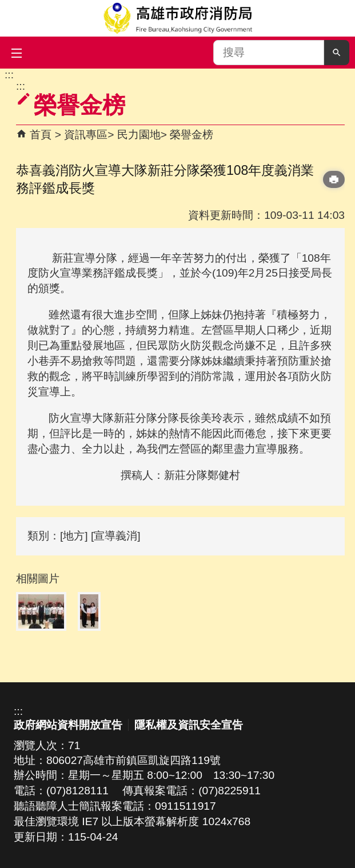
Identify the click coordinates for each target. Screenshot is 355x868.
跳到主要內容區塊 (6, 75)
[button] (337, 53)
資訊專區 (86, 135)
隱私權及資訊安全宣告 (189, 725)
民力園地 (139, 135)
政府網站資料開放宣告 (68, 725)
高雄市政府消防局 (178, 18)
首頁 (41, 135)
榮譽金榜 (192, 135)
